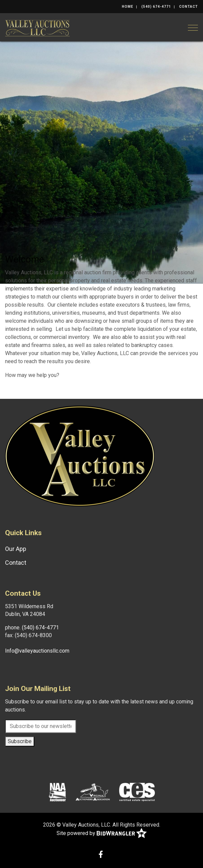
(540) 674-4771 (156, 7)
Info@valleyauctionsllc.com (37, 651)
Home (128, 7)
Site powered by (102, 834)
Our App (16, 549)
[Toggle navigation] (193, 28)
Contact (189, 7)
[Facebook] (101, 855)
